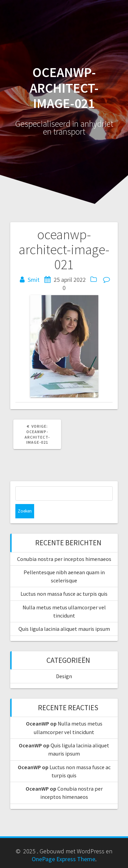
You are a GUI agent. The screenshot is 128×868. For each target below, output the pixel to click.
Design (64, 676)
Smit (34, 280)
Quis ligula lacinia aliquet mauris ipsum (64, 629)
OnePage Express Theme (63, 859)
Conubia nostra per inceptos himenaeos (64, 559)
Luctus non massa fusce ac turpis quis (64, 594)
